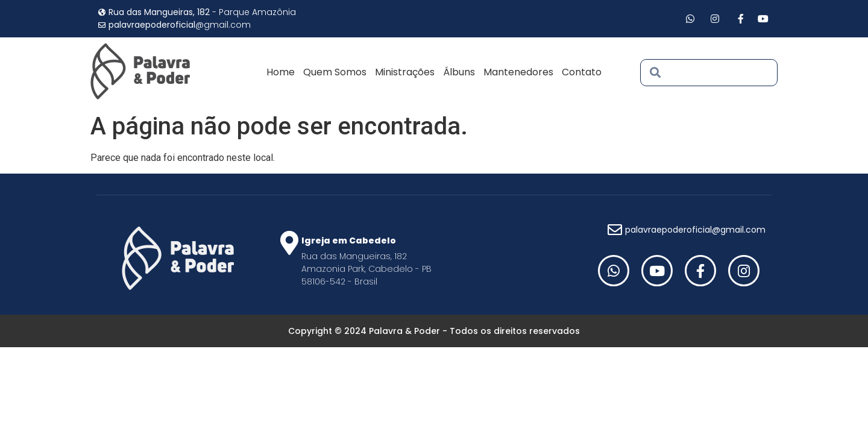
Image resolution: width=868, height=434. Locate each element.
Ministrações (405, 72)
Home (281, 72)
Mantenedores (518, 72)
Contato (582, 72)
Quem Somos (335, 72)
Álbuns (459, 72)
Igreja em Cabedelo (349, 241)
